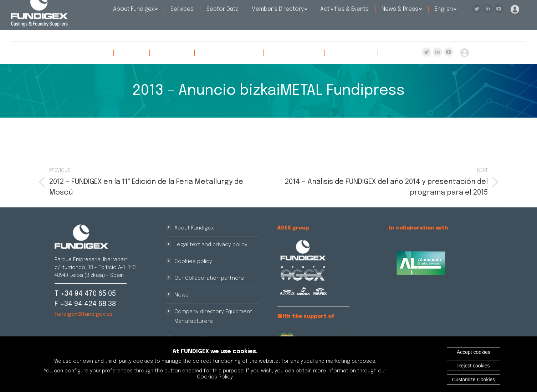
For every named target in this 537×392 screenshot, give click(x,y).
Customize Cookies (474, 380)
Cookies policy (193, 262)
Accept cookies (474, 352)
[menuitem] (85, 53)
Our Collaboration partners (209, 278)
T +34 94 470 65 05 (85, 294)
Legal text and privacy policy (211, 245)
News (181, 295)
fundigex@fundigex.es (84, 314)
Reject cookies (473, 366)
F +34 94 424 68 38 (85, 304)
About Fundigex (194, 228)
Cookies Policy (215, 377)
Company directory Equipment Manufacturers (213, 317)
